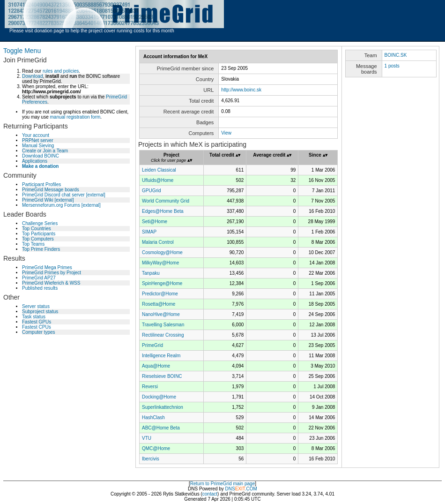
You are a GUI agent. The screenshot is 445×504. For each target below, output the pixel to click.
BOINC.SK (396, 55)
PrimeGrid (152, 345)
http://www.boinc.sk (241, 90)
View (226, 133)
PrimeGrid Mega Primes (47, 267)
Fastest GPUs (37, 322)
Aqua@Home (156, 366)
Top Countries (37, 229)
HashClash (153, 417)
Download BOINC (41, 156)
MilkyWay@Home (160, 263)
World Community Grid (166, 201)
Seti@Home (155, 222)
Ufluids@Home (158, 180)
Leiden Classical (159, 170)
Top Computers (38, 239)
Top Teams (33, 244)
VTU (147, 438)
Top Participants (39, 234)
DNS (230, 489)
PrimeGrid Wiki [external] (48, 200)
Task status (34, 317)
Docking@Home (159, 397)
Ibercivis (151, 459)
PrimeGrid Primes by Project (52, 273)
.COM (246, 489)
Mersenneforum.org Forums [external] (61, 205)
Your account (36, 135)
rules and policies (61, 71)
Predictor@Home (160, 294)
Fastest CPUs (37, 327)
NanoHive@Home (161, 314)
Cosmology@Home (162, 252)
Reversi (150, 387)
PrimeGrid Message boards (51, 190)
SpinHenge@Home (162, 283)
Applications (35, 161)
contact (210, 494)
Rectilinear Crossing (163, 335)
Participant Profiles (41, 184)
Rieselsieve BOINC (162, 376)
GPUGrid (152, 191)
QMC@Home (156, 448)
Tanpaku (151, 273)
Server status (36, 306)
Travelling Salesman (163, 325)
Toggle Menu (22, 51)
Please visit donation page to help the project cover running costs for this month (92, 31)
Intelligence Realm (161, 356)
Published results (40, 288)
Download (32, 76)
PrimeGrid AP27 (39, 278)
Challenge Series (40, 223)
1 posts (392, 66)
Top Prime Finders (41, 249)
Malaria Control (158, 242)
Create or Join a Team (45, 151)
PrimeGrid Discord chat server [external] (64, 195)
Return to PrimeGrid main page (222, 484)
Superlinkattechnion (163, 407)
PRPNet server (38, 140)
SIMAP (149, 232)
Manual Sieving (38, 146)
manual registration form (75, 117)
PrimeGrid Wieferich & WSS (51, 283)
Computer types (39, 332)
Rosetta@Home (159, 304)
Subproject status (40, 312)
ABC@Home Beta (161, 428)
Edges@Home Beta (163, 211)
